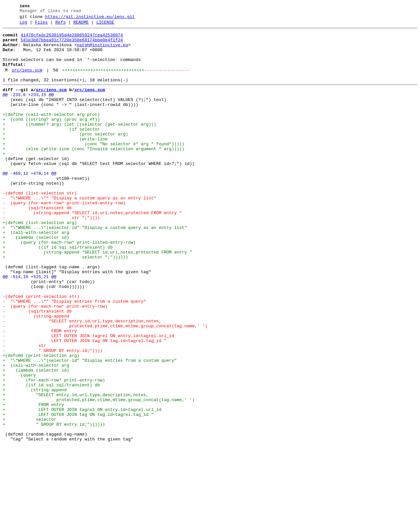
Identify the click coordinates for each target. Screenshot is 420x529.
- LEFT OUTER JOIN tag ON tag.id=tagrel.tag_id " (84, 404)
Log (23, 25)
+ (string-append (35, 463)
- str (24, 410)
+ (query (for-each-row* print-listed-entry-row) (69, 286)
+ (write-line (55, 162)
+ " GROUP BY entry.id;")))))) (54, 504)
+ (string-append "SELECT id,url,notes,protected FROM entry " (97, 297)
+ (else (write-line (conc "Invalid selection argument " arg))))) (94, 173)
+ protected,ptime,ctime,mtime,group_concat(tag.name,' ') (99, 475)
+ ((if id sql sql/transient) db (58, 292)
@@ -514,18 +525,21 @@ (30, 327)
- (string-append (36, 374)
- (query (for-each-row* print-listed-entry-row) (64, 238)
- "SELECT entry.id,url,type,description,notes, (82, 380)
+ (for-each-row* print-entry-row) (54, 451)
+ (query (19, 445)
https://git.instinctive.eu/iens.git (90, 19)
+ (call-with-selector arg (36, 274)
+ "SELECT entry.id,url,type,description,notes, (76, 469)
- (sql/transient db (37, 244)
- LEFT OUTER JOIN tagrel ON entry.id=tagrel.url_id (88, 398)
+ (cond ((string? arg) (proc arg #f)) (51, 138)
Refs (61, 25)
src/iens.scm (27, 81)
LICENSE (105, 25)
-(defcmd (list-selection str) (40, 227)
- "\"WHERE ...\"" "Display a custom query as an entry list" (79, 233)
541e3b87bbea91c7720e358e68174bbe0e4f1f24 (72, 45)
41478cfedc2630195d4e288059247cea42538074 (72, 39)
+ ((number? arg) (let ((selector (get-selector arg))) (79, 144)
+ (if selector (51, 150)
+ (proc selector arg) (65, 156)
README (81, 25)
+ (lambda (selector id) (36, 280)
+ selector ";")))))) (65, 303)
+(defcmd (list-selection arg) (40, 262)
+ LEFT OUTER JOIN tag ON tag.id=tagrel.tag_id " (78, 492)
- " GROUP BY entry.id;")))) (52, 416)
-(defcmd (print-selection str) (41, 351)
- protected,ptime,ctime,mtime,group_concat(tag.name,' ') (105, 386)
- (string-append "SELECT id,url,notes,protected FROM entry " (92, 250)
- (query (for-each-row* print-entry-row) (55, 362)
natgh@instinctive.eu (102, 51)
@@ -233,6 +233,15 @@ (28, 109)
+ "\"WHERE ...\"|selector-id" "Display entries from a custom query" (90, 427)
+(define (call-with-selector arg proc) (51, 132)
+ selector (30, 498)
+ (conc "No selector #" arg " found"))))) (94, 168)
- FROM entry (40, 392)
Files (41, 25)
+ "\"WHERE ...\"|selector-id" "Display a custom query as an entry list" (95, 268)
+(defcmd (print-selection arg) (41, 421)
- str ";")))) (51, 256)
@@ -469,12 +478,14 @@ (30, 203)
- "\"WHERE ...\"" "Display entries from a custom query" (74, 356)
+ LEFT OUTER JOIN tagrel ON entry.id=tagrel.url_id (82, 486)
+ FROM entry (33, 480)
